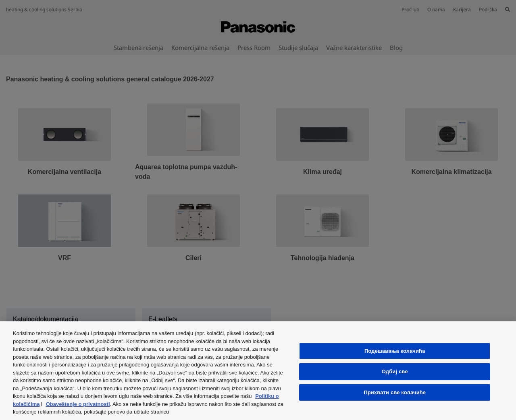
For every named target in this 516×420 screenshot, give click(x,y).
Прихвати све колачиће (395, 392)
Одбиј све (395, 371)
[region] (258, 371)
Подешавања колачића (395, 351)
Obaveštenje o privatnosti (78, 404)
